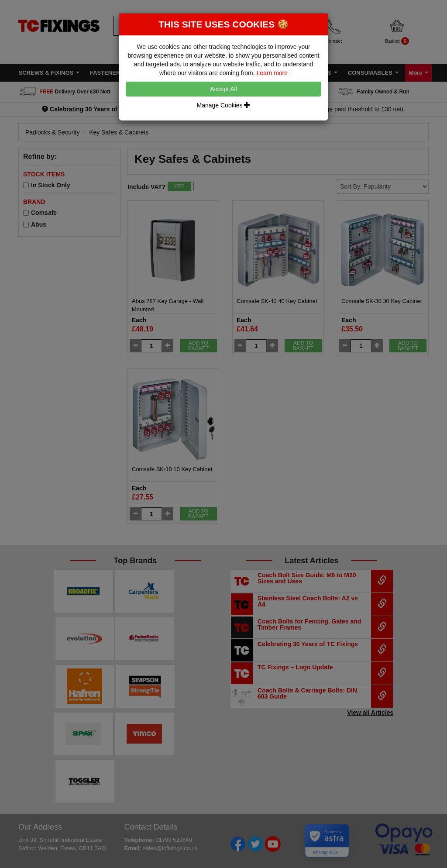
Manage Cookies (224, 105)
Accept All (223, 89)
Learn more (272, 73)
